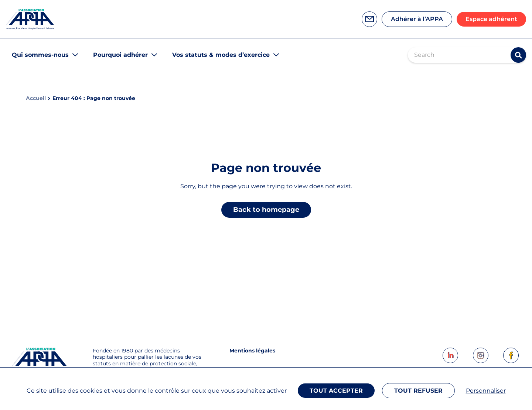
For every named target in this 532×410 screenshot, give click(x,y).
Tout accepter (336, 391)
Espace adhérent (491, 19)
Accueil (36, 98)
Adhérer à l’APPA (417, 19)
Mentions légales (252, 351)
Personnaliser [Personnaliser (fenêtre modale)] (486, 391)
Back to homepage (266, 210)
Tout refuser (418, 391)
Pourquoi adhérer (120, 55)
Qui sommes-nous (40, 55)
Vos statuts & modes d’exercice (221, 55)
